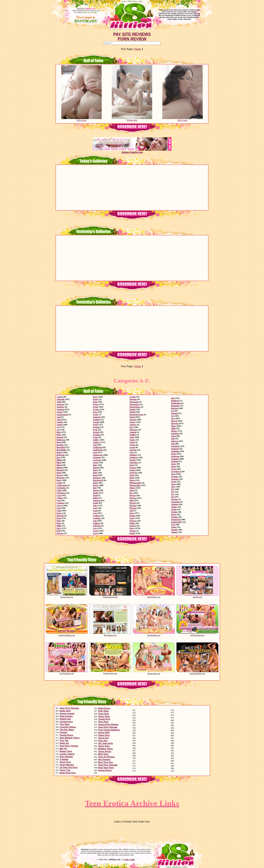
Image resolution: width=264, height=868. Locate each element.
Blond (59, 465)
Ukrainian (176, 502)
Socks (174, 436)
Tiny (173, 487)
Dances (60, 513)
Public (132, 523)
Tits (173, 489)
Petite (132, 478)
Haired (96, 468)
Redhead (175, 401)
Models (133, 412)
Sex (173, 416)
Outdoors (134, 458)
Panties (133, 460)
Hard (95, 475)
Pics (131, 493)
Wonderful (176, 520)
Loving (133, 397)
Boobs (59, 473)
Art (58, 427)
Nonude (133, 432)
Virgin (174, 509)
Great (95, 463)
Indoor (96, 498)
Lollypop (97, 526)
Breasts (60, 475)
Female (96, 422)
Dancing (60, 516)
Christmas (61, 493)
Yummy (174, 532)
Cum (59, 501)
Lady (95, 508)
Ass (58, 430)
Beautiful (61, 447)
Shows (174, 426)
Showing (175, 423)
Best (58, 458)
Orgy (132, 452)
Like (95, 521)
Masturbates (135, 407)
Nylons (132, 445)
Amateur (60, 404)
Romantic (175, 406)
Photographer (135, 483)
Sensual (174, 413)
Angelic (60, 422)
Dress (95, 397)
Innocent (97, 501)
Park (132, 465)
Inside (96, 503)
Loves (95, 533)
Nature (133, 422)
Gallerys (97, 442)
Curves (60, 506)
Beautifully (61, 450)
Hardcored (98, 480)
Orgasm (133, 450)
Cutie (59, 511)
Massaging (134, 402)
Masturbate (135, 404)
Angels (60, 425)
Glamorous (98, 455)
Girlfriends (98, 450)
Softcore (175, 441)
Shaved (174, 421)
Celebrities (61, 488)
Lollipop (97, 523)
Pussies (133, 526)
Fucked (96, 432)
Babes (59, 435)
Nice (131, 427)
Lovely (96, 531)
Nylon (132, 442)
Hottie (96, 493)
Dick (59, 521)
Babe (59, 432)
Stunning (175, 459)
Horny (96, 485)
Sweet (174, 469)
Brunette (60, 478)
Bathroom (61, 440)
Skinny (174, 431)
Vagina (174, 507)
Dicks (59, 523)
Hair (95, 465)
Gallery (96, 440)
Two (173, 497)
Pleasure (133, 508)
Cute (59, 508)
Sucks (174, 464)
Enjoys (96, 404)
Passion (133, 468)
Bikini (59, 460)
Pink (131, 501)
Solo (173, 444)
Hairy (95, 473)
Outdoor (133, 455)
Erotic (96, 407)
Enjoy (96, 402)
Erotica (96, 409)
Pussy (132, 528)
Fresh (95, 425)
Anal (59, 417)
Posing (132, 516)
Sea (173, 411)
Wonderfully (177, 522)
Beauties (60, 445)
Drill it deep (81, 119)
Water (174, 514)
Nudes (132, 440)
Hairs (95, 470)
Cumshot (61, 503)
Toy (173, 492)
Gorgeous (97, 460)
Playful (133, 503)
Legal (95, 511)
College (60, 498)
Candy (59, 483)
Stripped (175, 449)
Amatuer (60, 407)
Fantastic (97, 417)
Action (59, 397)
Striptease (175, 456)
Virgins (174, 512)
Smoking (175, 434)
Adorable (61, 399)
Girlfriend (97, 447)
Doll (58, 531)
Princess (133, 521)
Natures (133, 425)
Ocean (132, 447)
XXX (173, 525)
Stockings (175, 446)
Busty (59, 480)
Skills (173, 429)
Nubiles (133, 435)
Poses (132, 513)
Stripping (175, 451)
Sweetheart (176, 472)
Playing (133, 506)
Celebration (62, 485)
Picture (133, 495)
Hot (95, 488)
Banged (60, 437)
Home (138, 49)
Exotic (96, 415)
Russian (175, 408)
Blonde (60, 468)
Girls (95, 452)
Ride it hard (183, 119)
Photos (132, 488)
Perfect (133, 470)
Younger (175, 530)
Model (132, 409)
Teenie (174, 482)
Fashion (96, 420)
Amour (60, 412)
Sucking (175, 461)
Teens (174, 484)
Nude (132, 437)
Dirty (59, 528)
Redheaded (176, 403)
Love (95, 528)
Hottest (96, 490)
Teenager (175, 479)
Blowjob (60, 470)
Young (174, 527)
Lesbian (96, 516)
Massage (133, 399)
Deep (59, 518)
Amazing (60, 409)
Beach (59, 442)
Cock (59, 495)
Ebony (96, 399)
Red (173, 398)
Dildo (59, 526)
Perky (132, 475)
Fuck (95, 430)
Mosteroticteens (136, 415)
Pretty (132, 518)
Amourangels (62, 415)
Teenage (175, 477)
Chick (59, 490)
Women (174, 517)
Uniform (175, 504)
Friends (96, 427)
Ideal (95, 495)
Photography (135, 485)
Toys (173, 494)
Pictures (133, 498)
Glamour (97, 458)
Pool (131, 511)
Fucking (96, 435)
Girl (95, 445)
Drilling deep (132, 119)
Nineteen (133, 430)
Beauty (60, 452)
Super (174, 466)
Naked (132, 417)
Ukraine (175, 499)
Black (59, 463)
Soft (173, 439)
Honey (96, 483)
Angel (59, 420)
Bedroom (61, 455)
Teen (173, 474)
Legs (95, 513)
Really (132, 533)
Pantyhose (134, 463)
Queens (133, 531)
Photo (132, 480)
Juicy (95, 506)
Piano (132, 490)
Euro (95, 412)
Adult (59, 402)
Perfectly (133, 473)
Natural (133, 420)
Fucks (96, 437)
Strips (174, 454)
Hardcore (97, 478)
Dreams (60, 533)
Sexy (173, 418)
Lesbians (97, 518)
